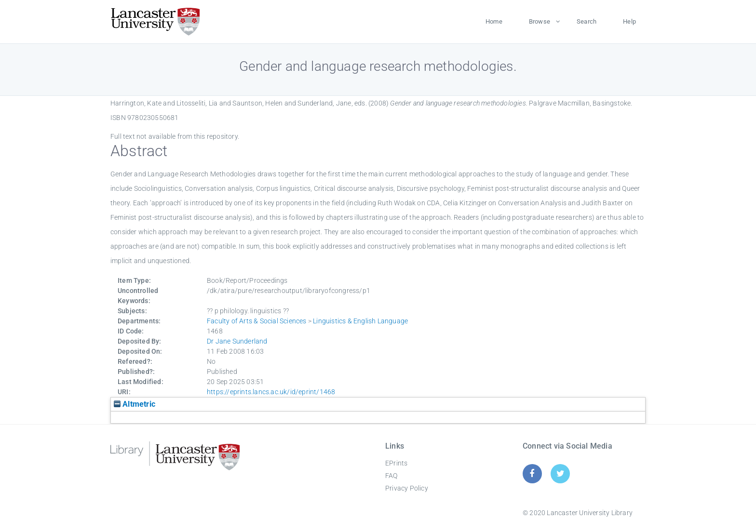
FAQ (391, 476)
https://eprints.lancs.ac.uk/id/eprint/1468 (271, 392)
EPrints (396, 463)
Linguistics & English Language (360, 321)
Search (587, 21)
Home (494, 21)
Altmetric (135, 404)
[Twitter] (560, 473)
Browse (540, 21)
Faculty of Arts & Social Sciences (257, 321)
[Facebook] (532, 473)
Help (629, 21)
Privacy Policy (407, 488)
